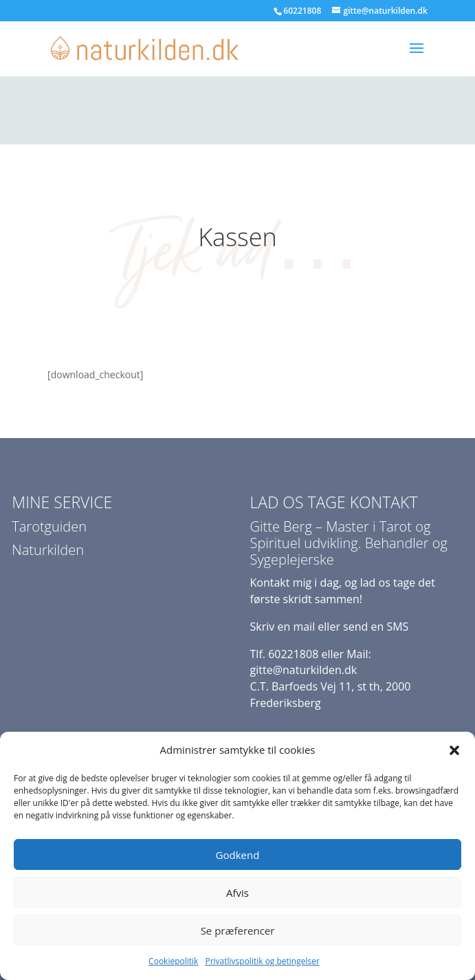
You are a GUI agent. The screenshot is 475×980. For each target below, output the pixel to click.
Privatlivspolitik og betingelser (262, 961)
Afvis (237, 893)
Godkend (238, 855)
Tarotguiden (49, 526)
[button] (454, 750)
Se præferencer (238, 930)
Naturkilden (48, 550)
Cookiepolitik (173, 961)
